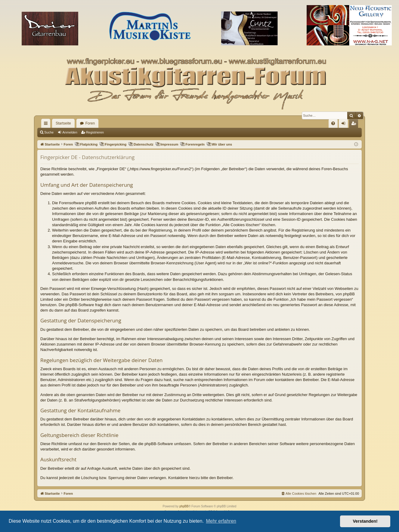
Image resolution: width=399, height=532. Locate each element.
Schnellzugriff (47, 125)
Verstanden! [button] (365, 521)
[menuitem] (333, 123)
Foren (90, 123)
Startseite (63, 123)
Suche (49, 132)
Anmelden (70, 132)
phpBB (184, 506)
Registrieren (95, 132)
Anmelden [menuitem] (345, 125)
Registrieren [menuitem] (355, 125)
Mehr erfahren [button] (221, 521)
